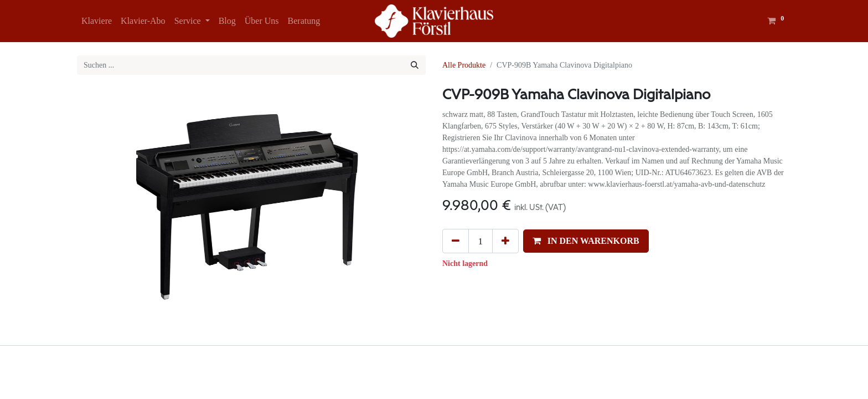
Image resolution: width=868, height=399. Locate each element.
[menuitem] (97, 21)
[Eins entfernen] (456, 241)
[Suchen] (415, 65)
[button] (586, 241)
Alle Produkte (464, 65)
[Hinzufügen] (505, 241)
